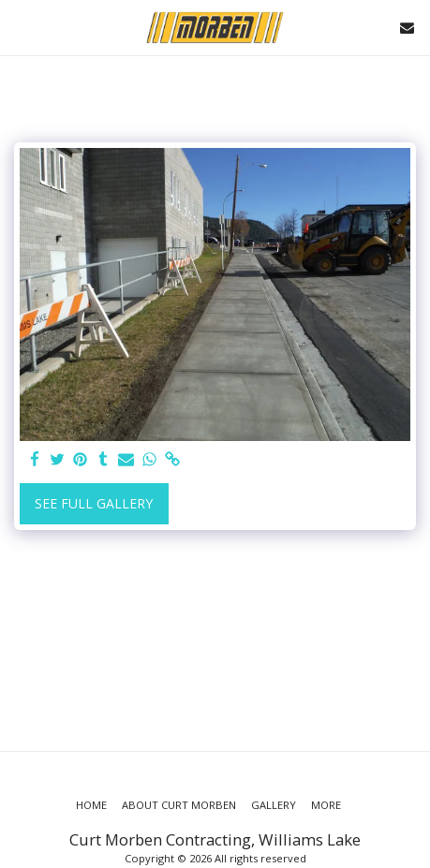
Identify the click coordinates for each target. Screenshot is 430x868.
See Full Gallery (94, 503)
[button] (21, 27)
